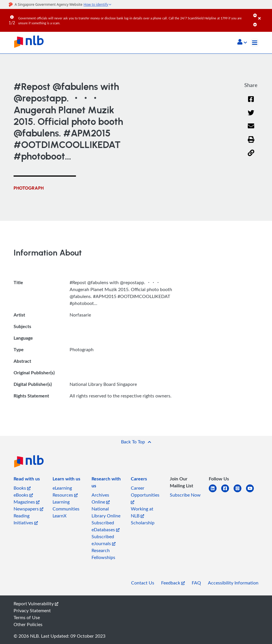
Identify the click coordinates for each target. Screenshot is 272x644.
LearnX (59, 516)
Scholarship (143, 523)
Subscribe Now (185, 495)
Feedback (173, 583)
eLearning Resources (65, 491)
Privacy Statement (32, 610)
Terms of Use (27, 617)
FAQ (196, 583)
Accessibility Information (233, 583)
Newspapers (28, 509)
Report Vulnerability (36, 604)
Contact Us (143, 583)
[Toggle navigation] (255, 43)
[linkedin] (215, 492)
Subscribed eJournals (104, 540)
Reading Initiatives (26, 519)
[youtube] (252, 492)
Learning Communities (66, 505)
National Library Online (106, 512)
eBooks (23, 495)
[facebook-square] (227, 492)
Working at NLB (142, 512)
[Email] (251, 130)
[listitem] (27, 480)
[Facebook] (251, 103)
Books (22, 488)
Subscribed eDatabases (106, 526)
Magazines (27, 502)
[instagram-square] (240, 492)
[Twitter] (251, 116)
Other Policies (28, 624)
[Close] (264, 14)
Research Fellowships (103, 554)
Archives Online (101, 498)
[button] (242, 42)
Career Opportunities (145, 494)
